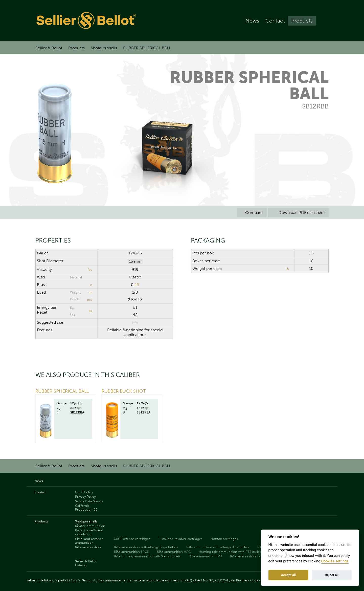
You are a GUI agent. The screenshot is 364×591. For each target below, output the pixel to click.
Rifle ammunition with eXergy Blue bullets (218, 547)
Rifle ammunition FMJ (205, 556)
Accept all (288, 575)
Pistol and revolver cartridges (180, 539)
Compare (252, 213)
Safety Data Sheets (89, 501)
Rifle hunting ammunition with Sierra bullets (147, 556)
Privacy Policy (85, 497)
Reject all (332, 575)
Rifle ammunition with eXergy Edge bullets (146, 547)
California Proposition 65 (86, 508)
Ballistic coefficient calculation (89, 532)
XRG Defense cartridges (132, 539)
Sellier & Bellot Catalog (86, 563)
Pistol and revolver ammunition (89, 541)
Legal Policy (84, 492)
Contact (275, 21)
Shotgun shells (104, 48)
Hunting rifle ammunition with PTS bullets (230, 552)
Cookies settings (335, 561)
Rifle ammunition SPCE (131, 552)
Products (302, 21)
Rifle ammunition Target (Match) (254, 556)
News (252, 21)
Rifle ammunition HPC (174, 552)
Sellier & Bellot (49, 48)
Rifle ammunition (88, 547)
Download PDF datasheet (298, 213)
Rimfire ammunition (90, 526)
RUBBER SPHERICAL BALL (147, 48)
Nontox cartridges (224, 539)
